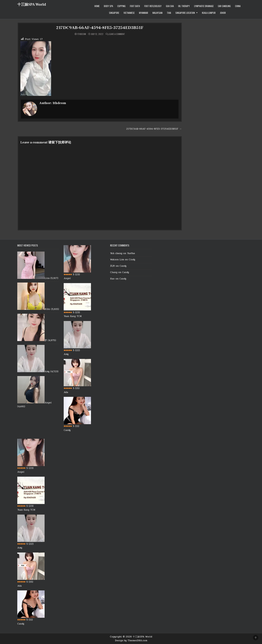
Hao (112, 279)
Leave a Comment (117, 34)
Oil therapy (184, 6)
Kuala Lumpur (209, 13)
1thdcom (82, 34)
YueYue (131, 253)
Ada (66, 392)
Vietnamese (129, 13)
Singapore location (185, 13)
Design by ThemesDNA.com (131, 640)
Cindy (132, 260)
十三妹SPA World (32, 5)
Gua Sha (170, 6)
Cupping (121, 6)
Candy (67, 430)
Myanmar (144, 13)
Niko (47, 309)
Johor (223, 13)
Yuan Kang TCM (73, 316)
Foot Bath (135, 6)
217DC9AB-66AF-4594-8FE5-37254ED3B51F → (154, 129)
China (238, 6)
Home (97, 6)
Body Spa (108, 6)
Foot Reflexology (153, 6)
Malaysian (157, 13)
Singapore (114, 13)
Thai (169, 13)
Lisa (47, 278)
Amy (47, 371)
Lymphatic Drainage (204, 6)
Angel (48, 403)
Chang (114, 272)
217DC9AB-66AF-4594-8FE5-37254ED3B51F (100, 28)
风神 (112, 266)
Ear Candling (224, 6)
